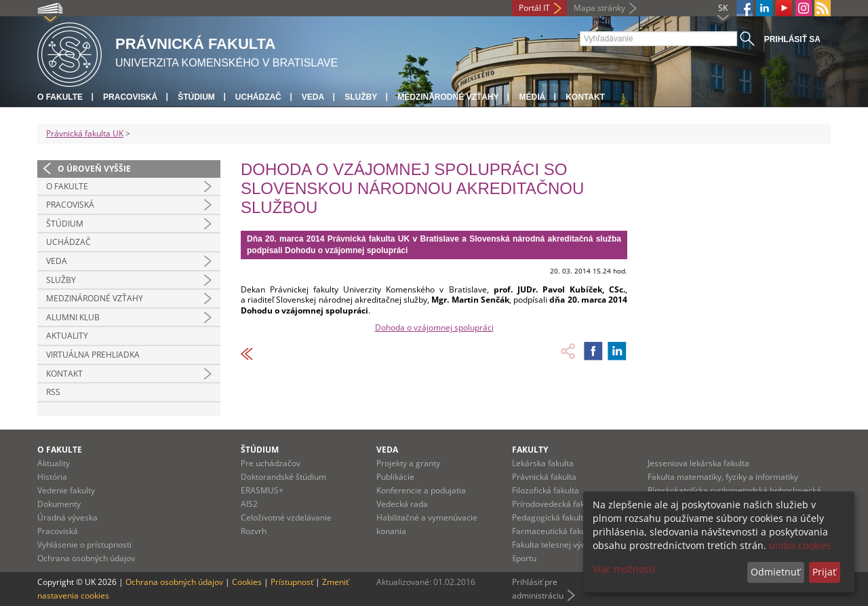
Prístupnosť (292, 582)
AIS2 (249, 504)
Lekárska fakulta (543, 463)
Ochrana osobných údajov (86, 558)
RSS (53, 392)
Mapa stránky (599, 8)
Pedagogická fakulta (550, 517)
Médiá (532, 97)
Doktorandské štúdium (283, 477)
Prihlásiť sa (792, 39)
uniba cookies (800, 545)
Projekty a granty (408, 463)
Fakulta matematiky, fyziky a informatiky (723, 477)
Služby (361, 97)
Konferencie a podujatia (421, 490)
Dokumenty (59, 504)
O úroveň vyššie (94, 169)
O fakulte (60, 97)
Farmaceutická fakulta (554, 531)
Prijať (824, 572)
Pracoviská (130, 97)
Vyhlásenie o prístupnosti (84, 545)
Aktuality (67, 336)
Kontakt (585, 97)
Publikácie (395, 477)
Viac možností (624, 569)
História (52, 477)
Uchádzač (258, 97)
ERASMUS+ (262, 490)
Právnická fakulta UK (85, 133)
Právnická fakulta (544, 477)
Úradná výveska (67, 517)
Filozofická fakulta (546, 490)
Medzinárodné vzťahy (448, 97)
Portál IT (534, 8)
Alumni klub (73, 317)
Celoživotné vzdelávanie (286, 517)
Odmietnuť (775, 572)
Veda (313, 97)
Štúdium (196, 97)
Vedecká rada (402, 504)
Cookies (247, 582)
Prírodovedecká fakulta (555, 504)
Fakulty (530, 450)
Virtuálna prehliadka (93, 355)
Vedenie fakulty (66, 490)
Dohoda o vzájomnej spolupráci (434, 327)
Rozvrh (254, 531)
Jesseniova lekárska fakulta (698, 463)
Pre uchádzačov (271, 463)
